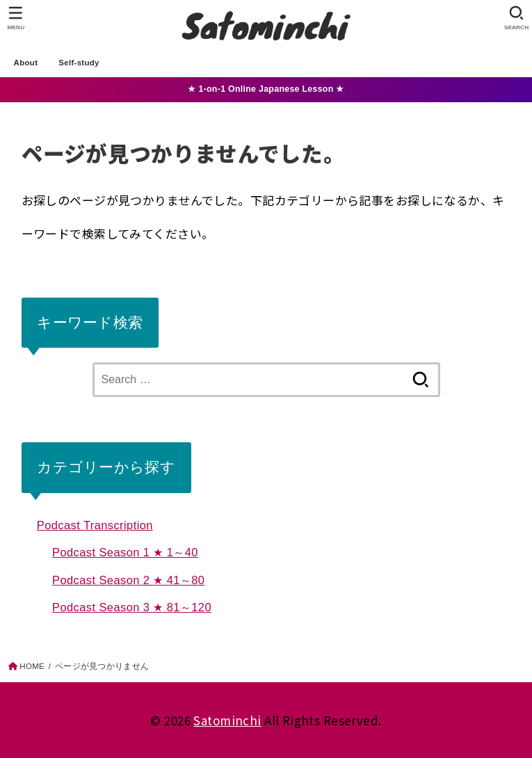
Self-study (79, 63)
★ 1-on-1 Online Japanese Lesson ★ (266, 89)
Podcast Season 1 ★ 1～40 (125, 552)
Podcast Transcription (95, 525)
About (26, 63)
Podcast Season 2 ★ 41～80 (128, 580)
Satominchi (227, 720)
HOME (32, 666)
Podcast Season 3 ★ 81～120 (132, 607)
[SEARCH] (516, 18)
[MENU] (16, 18)
